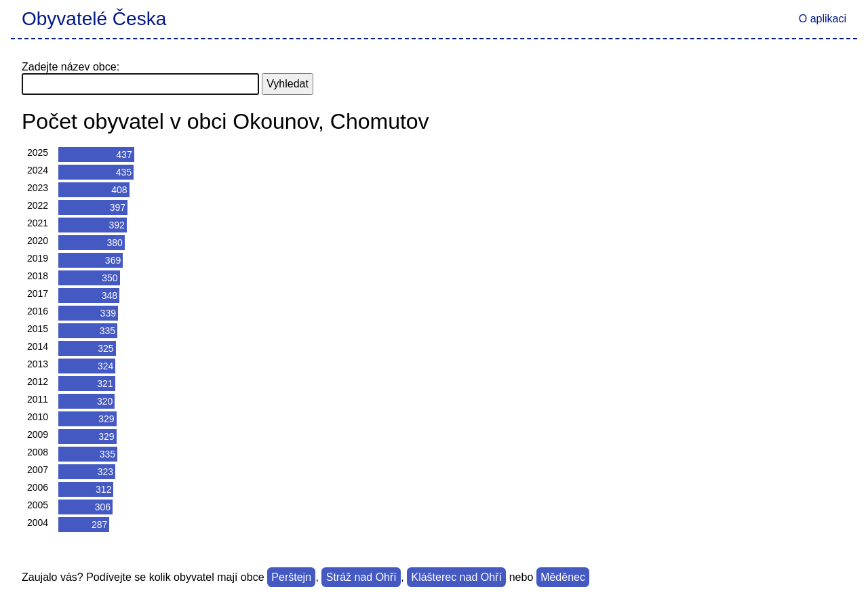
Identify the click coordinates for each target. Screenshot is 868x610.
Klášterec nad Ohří (456, 577)
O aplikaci (823, 19)
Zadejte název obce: (71, 67)
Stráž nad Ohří (361, 577)
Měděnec (563, 577)
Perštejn (291, 577)
